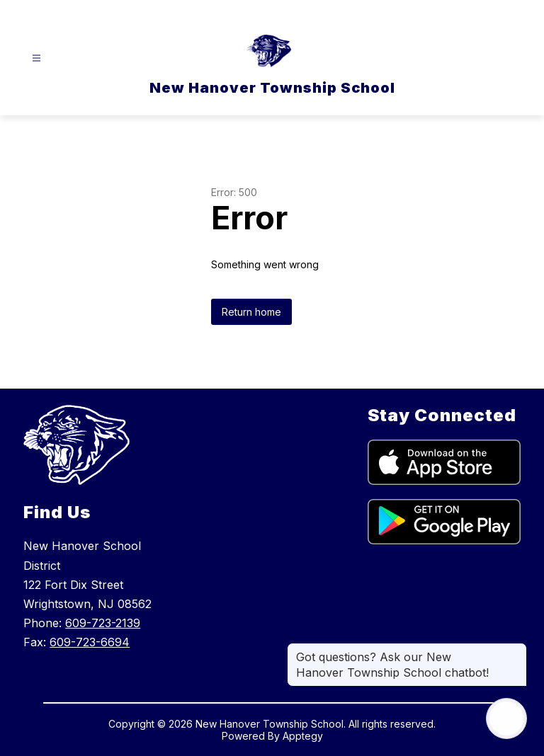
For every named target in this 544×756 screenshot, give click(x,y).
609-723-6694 (90, 642)
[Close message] (516, 650)
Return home (251, 312)
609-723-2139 (103, 623)
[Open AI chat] (506, 718)
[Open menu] (36, 58)
